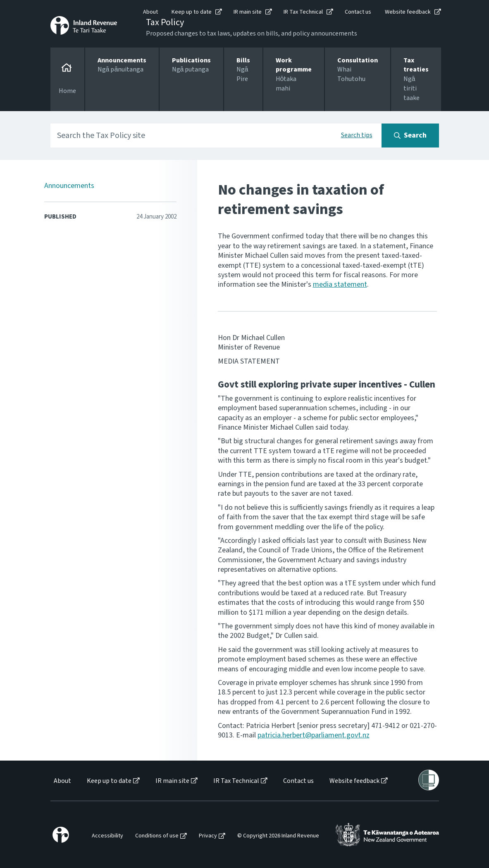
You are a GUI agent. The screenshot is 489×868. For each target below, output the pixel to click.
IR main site (248, 12)
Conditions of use (157, 836)
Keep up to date (192, 12)
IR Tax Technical (303, 12)
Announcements (69, 186)
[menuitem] (62, 781)
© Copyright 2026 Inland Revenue (278, 836)
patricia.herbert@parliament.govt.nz (314, 735)
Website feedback (408, 12)
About (150, 12)
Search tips (357, 135)
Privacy (208, 836)
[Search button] (410, 136)
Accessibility (107, 836)
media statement (340, 284)
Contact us (358, 12)
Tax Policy (165, 22)
